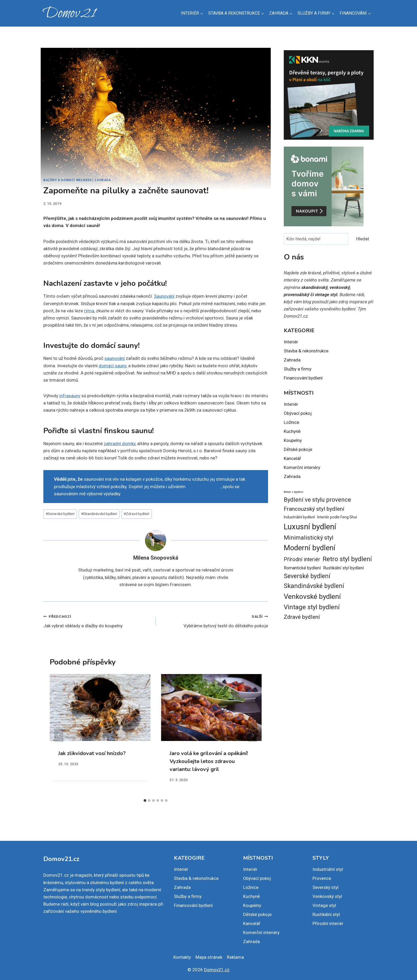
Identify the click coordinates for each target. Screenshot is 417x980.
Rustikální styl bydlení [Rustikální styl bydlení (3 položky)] (343, 568)
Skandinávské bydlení (99, 514)
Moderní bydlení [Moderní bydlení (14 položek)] (310, 548)
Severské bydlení (60, 514)
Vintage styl (324, 905)
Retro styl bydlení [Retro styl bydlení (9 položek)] (347, 559)
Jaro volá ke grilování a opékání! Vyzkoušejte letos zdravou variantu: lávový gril (208, 761)
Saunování (164, 296)
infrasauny (70, 396)
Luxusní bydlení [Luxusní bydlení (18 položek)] (310, 527)
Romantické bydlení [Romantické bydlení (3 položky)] (302, 568)
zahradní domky (120, 444)
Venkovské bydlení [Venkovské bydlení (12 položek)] (312, 596)
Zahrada (103, 180)
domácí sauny (112, 366)
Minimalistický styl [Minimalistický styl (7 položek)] (309, 538)
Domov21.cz (217, 970)
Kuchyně (292, 431)
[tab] (145, 800)
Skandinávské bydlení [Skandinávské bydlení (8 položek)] (314, 586)
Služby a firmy (298, 369)
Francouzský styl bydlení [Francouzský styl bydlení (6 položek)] (314, 509)
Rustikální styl (326, 914)
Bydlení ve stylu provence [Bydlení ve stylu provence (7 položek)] (317, 500)
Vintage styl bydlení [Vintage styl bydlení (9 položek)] (312, 607)
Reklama (235, 957)
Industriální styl (328, 869)
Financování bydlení (303, 378)
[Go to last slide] (59, 735)
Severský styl (326, 887)
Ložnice (291, 422)
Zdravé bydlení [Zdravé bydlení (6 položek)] (302, 617)
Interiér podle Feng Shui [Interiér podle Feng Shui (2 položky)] (337, 517)
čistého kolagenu (204, 487)
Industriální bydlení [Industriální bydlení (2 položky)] (299, 517)
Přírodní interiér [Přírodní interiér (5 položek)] (302, 559)
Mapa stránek (209, 957)
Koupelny (293, 440)
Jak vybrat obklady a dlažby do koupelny (97, 621)
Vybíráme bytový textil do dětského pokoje (214, 621)
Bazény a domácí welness (68, 180)
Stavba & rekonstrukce (306, 351)
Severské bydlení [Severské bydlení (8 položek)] (307, 576)
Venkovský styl (327, 896)
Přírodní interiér (328, 923)
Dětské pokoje (298, 449)
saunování (115, 358)
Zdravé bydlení (136, 514)
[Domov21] (69, 13)
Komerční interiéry (302, 467)
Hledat (363, 239)
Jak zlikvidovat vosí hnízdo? (92, 753)
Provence (322, 878)
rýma (89, 311)
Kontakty (182, 957)
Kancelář (292, 458)
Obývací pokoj (298, 413)
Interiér (291, 342)
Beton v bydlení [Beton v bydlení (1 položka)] (293, 492)
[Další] (253, 735)
